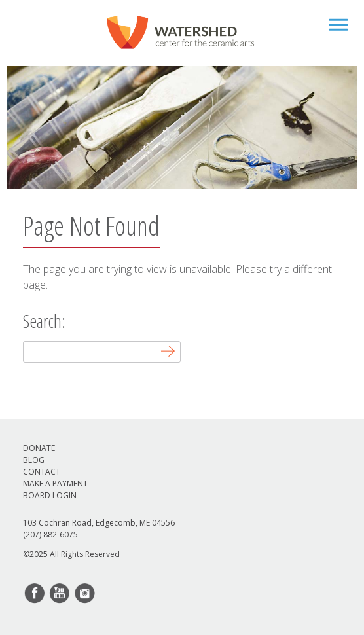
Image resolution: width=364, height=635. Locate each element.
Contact (42, 472)
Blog (34, 460)
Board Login (50, 495)
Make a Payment (55, 483)
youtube (60, 594)
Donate (39, 448)
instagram (85, 594)
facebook (35, 594)
